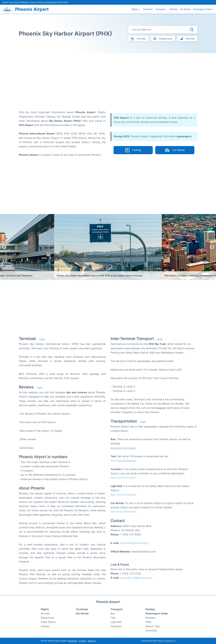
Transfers (116, 626)
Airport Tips (153, 626)
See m (123, 461)
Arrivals (45, 613)
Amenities (151, 631)
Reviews (150, 618)
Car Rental (185, 9)
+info (42, 339)
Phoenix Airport (32, 9)
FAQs (148, 622)
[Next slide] (212, 247)
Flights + (136, 9)
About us (92, 641)
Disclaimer (73, 641)
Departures (47, 618)
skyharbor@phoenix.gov (134, 543)
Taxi (113, 618)
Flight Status (48, 622)
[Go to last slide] (4, 247)
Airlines (45, 626)
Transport (117, 609)
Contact (83, 641)
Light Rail (116, 622)
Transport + (161, 9)
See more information (123, 448)
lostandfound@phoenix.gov (136, 578)
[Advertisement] (108, 85)
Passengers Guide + (203, 9)
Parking (173, 9)
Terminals (148, 9)
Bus (113, 613)
